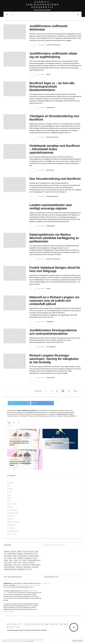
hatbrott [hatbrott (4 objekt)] (15, 556)
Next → (77, 391)
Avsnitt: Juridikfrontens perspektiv (38, 626)
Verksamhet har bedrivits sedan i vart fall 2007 (28, 585)
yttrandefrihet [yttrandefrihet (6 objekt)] (35, 567)
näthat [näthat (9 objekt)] (6, 563)
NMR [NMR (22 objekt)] (20, 560)
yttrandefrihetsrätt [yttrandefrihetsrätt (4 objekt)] (21, 569)
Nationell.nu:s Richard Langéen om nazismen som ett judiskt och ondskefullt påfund (54, 301)
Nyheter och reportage (54, 45)
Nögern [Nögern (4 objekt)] (10, 563)
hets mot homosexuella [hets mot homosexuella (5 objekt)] (33, 556)
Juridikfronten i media (13, 513)
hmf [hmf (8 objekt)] (5, 558)
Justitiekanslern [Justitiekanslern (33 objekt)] (28, 558)
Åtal (8, 486)
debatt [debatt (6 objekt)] (36, 551)
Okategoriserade (11, 525)
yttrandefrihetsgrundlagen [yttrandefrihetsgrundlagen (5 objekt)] (10, 569)
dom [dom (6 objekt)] (5, 554)
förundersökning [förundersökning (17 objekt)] (8, 556)
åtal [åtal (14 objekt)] (31, 569)
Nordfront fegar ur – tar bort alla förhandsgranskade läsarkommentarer (52, 86)
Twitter (20, 403)
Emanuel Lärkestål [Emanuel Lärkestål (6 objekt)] (12, 554)
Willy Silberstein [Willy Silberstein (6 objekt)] (27, 567)
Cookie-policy (31, 641)
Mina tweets (47, 583)
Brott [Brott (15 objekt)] (24, 551)
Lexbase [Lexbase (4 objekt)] (35, 558)
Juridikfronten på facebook (54, 545)
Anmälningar (50, 170)
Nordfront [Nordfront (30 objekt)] (25, 560)
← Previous (37, 391)
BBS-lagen (10, 489)
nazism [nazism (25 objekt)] (11, 560)
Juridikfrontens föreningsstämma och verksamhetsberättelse (53, 332)
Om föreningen (51, 347)
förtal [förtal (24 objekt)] (36, 554)
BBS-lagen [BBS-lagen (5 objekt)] (14, 551)
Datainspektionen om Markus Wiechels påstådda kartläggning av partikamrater (54, 238)
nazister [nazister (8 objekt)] (16, 560)
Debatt (49, 75)
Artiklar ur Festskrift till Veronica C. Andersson (54, 444)
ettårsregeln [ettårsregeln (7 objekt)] (20, 554)
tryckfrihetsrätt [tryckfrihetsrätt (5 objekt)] (19, 567)
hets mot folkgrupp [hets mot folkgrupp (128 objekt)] (22, 556)
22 (57, 391)
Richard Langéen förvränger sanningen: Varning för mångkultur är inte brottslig (54, 359)
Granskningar (51, 108)
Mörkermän (50, 322)
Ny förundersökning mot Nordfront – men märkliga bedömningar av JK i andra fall (19, 443)
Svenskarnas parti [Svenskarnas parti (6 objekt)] (25, 565)
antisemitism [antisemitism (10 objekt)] (7, 551)
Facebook (43, 403)
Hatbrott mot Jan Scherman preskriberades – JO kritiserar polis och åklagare (20, 463)
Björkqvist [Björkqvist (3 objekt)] (20, 551)
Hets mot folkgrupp (12, 510)
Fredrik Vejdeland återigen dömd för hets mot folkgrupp (55, 269)
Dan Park (9, 492)
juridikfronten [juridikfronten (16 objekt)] (21, 558)
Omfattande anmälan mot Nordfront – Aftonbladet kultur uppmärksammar (54, 149)
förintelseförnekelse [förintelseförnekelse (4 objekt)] (29, 554)
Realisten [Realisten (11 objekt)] (25, 563)
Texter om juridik (50, 441)
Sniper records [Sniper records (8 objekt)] (17, 565)
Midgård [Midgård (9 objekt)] (6, 560)
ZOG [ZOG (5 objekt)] (27, 569)
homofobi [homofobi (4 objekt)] (10, 558)
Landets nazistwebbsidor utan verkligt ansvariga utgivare (51, 207)
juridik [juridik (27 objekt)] (15, 558)
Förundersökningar (52, 137)
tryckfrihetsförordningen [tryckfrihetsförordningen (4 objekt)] (9, 567)
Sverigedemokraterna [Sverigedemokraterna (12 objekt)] (35, 565)
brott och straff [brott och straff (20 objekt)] (30, 551)
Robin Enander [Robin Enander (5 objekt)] (31, 563)
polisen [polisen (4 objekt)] (15, 563)
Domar (48, 289)
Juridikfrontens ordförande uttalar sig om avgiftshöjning (53, 55)
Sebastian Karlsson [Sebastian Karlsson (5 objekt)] (8, 565)
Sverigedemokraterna (13, 531)
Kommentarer (51, 378)
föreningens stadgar (9, 611)
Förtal (9, 501)
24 (69, 391)
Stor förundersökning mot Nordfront (55, 179)
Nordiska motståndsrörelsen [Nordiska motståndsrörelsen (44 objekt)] (34, 560)
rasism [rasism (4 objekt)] (20, 563)
